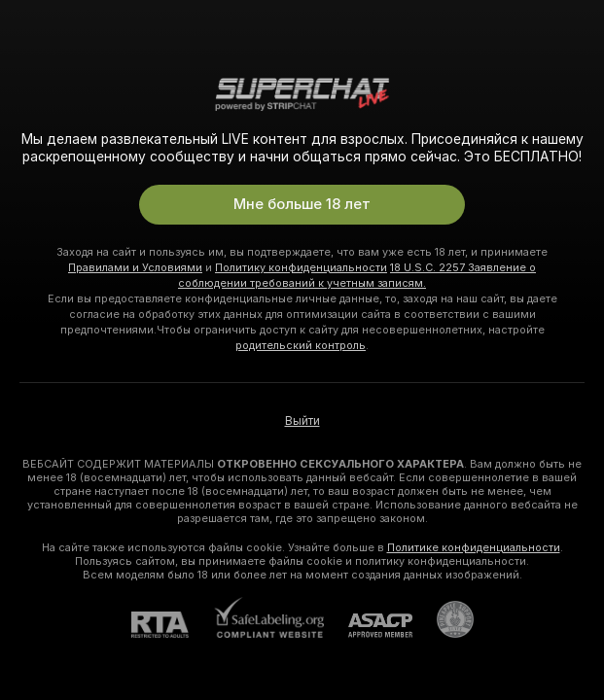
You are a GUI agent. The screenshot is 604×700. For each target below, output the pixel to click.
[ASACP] (368, 626)
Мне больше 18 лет (302, 204)
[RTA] (172, 625)
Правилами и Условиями (135, 267)
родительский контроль (301, 345)
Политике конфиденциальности (474, 547)
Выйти (302, 421)
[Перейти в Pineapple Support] (443, 619)
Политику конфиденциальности (301, 267)
